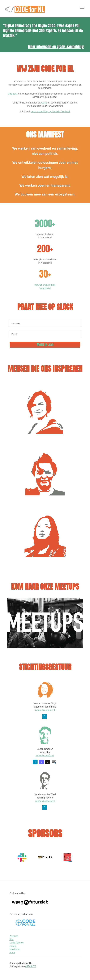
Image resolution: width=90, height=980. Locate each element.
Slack (12, 953)
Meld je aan (45, 345)
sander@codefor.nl (45, 801)
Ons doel (12, 94)
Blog (12, 939)
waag (44, 103)
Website (14, 936)
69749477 (31, 966)
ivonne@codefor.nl (45, 710)
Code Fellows (16, 943)
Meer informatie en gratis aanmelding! (56, 47)
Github (13, 946)
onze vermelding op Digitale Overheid (50, 112)
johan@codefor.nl (45, 756)
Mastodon (15, 949)
